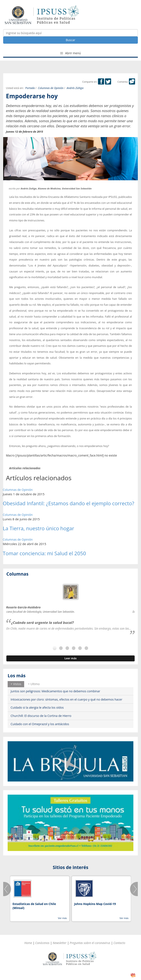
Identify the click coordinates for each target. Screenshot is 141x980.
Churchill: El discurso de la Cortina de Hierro (41, 716)
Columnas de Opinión (51, 88)
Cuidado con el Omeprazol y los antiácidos (40, 724)
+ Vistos (16, 684)
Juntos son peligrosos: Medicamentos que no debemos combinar (55, 691)
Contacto (119, 943)
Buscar (70, 40)
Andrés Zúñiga (75, 88)
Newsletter (59, 943)
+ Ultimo (34, 684)
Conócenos (42, 943)
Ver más (62, 918)
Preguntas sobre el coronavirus (90, 943)
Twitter (108, 81)
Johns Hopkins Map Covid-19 (95, 904)
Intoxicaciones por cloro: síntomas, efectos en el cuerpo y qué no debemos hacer (66, 699)
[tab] (16, 684)
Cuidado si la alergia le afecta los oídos (37, 707)
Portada (30, 88)
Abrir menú (71, 53)
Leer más (70, 658)
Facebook (101, 81)
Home (28, 943)
